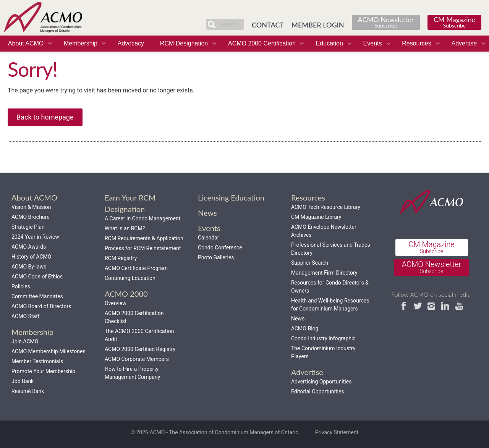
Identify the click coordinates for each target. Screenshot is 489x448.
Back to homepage (45, 117)
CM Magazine (454, 22)
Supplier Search (310, 263)
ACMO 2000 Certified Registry (140, 349)
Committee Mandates (37, 296)
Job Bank (23, 381)
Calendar (209, 238)
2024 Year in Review (35, 237)
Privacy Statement (337, 432)
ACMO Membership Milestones (49, 351)
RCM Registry (121, 258)
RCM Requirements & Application (144, 238)
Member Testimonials (37, 361)
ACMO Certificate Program (136, 268)
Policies (21, 286)
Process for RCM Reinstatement (143, 248)
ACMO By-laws (29, 267)
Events (373, 43)
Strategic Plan (28, 227)
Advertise (464, 43)
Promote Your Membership (43, 371)
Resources (416, 43)
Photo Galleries (216, 257)
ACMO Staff (26, 316)
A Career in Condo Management (142, 218)
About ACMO (26, 43)
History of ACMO (31, 257)
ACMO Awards (29, 247)
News (298, 319)
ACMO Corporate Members (137, 359)
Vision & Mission (31, 207)
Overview (116, 303)
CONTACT (268, 25)
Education (330, 43)
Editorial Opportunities (318, 391)
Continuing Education (130, 278)
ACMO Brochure (31, 217)
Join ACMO (25, 341)
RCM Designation (184, 43)
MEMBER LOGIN (318, 25)
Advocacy (131, 43)
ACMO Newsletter (386, 22)
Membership (81, 43)
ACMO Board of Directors (41, 306)
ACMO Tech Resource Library (326, 207)
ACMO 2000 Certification (262, 43)
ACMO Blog (305, 328)
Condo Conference (220, 247)
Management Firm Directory (324, 273)
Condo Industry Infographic (323, 338)
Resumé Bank (28, 391)
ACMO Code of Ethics (37, 277)
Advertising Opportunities (321, 382)
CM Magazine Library (316, 217)
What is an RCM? (125, 228)
